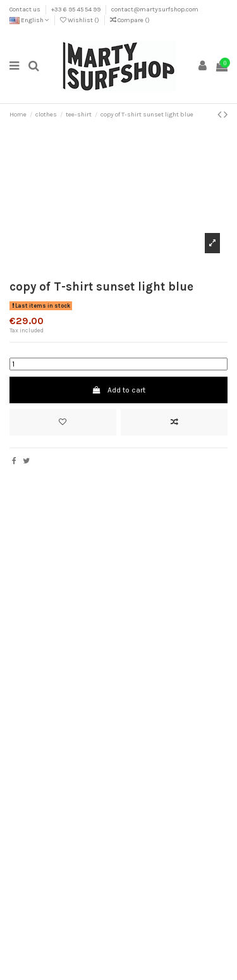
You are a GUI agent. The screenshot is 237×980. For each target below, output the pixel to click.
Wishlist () (80, 20)
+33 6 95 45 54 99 (76, 9)
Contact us (26, 9)
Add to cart (118, 390)
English (29, 20)
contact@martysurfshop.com (155, 9)
